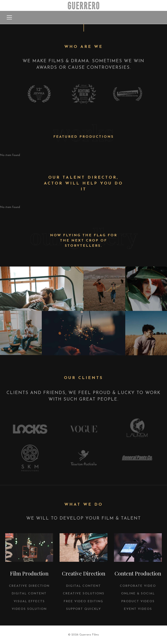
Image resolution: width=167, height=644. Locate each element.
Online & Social (138, 594)
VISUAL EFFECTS (29, 601)
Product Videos (138, 601)
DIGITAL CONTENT (29, 594)
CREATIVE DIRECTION (29, 586)
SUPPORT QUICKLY (84, 609)
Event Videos (138, 609)
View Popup (42, 289)
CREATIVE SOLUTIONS (84, 594)
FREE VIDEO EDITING (83, 601)
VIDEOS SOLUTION (29, 609)
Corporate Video (138, 586)
